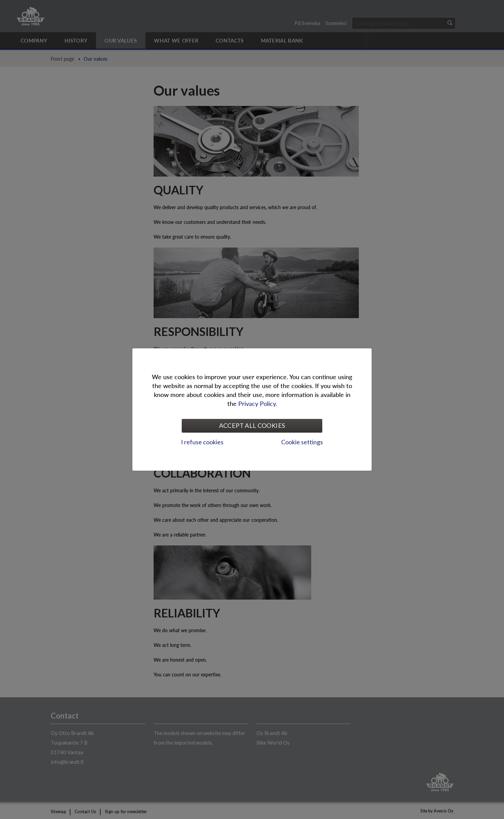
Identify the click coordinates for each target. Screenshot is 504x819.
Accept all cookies (252, 425)
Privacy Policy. (258, 403)
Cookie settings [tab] (302, 442)
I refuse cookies (202, 442)
